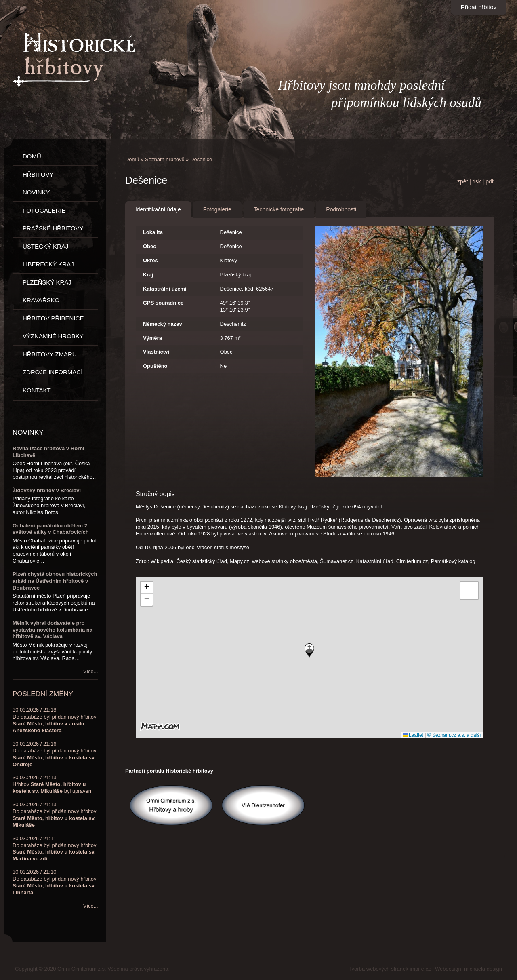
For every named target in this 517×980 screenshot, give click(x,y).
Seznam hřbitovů (165, 159)
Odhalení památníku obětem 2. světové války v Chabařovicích (51, 529)
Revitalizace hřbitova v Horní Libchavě (48, 452)
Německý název (163, 324)
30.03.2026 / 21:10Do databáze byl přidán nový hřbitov (54, 882)
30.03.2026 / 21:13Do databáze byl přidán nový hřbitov (54, 815)
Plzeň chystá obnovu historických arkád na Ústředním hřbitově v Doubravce (55, 581)
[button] (309, 650)
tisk (477, 181)
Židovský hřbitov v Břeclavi (47, 490)
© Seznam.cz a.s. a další (454, 735)
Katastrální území (165, 289)
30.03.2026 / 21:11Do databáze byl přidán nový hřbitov (54, 849)
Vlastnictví (156, 352)
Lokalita (153, 232)
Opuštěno (155, 366)
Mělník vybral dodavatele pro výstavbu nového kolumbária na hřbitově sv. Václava (53, 630)
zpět (462, 181)
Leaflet (413, 735)
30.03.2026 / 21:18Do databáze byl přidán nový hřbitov (54, 720)
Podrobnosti (341, 209)
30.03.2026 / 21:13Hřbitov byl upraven (52, 784)
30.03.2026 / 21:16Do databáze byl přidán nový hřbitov (54, 754)
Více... (91, 671)
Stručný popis (155, 494)
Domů (132, 159)
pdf (489, 181)
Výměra (152, 338)
